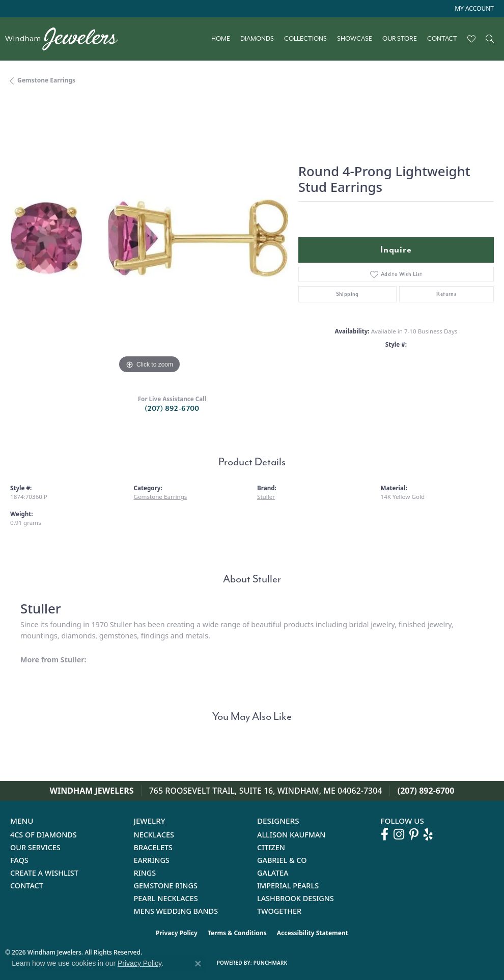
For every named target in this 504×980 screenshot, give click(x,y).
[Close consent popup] (198, 964)
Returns (446, 294)
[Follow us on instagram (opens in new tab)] (399, 834)
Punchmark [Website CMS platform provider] (271, 963)
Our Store (400, 39)
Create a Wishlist (44, 873)
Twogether (279, 911)
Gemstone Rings (166, 886)
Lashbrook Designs (296, 898)
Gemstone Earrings (46, 80)
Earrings (152, 860)
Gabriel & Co (282, 860)
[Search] (490, 39)
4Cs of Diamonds (44, 835)
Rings (145, 873)
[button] (473, 9)
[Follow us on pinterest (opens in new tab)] (414, 834)
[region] (149, 238)
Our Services (35, 847)
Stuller (266, 497)
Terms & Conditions (237, 933)
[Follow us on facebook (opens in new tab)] (385, 834)
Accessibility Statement (313, 933)
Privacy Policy (177, 933)
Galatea (273, 873)
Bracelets (153, 847)
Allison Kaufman (291, 835)
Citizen (271, 847)
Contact (442, 39)
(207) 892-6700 (172, 409)
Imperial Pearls (288, 886)
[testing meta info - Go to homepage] (67, 39)
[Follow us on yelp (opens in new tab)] (428, 834)
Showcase (355, 39)
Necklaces (154, 835)
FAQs (19, 860)
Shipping (347, 294)
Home (221, 39)
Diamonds (257, 39)
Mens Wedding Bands (176, 911)
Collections (305, 39)
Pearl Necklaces (166, 898)
